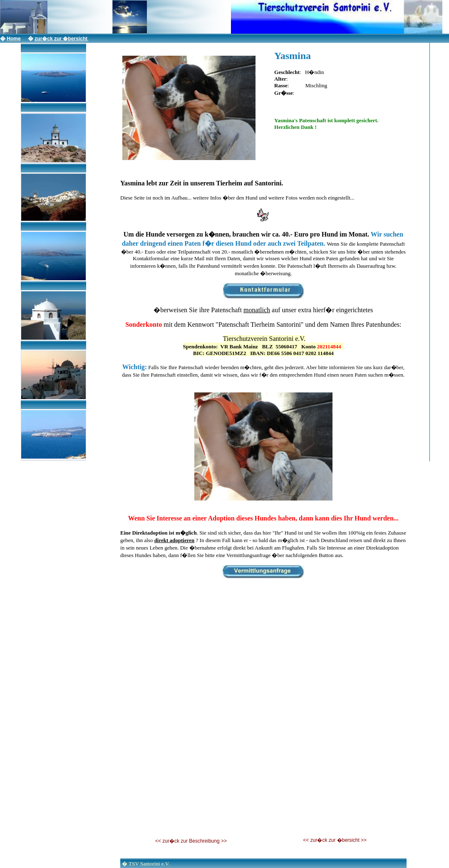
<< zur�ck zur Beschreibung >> (191, 841)
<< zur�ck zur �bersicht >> (335, 840)
